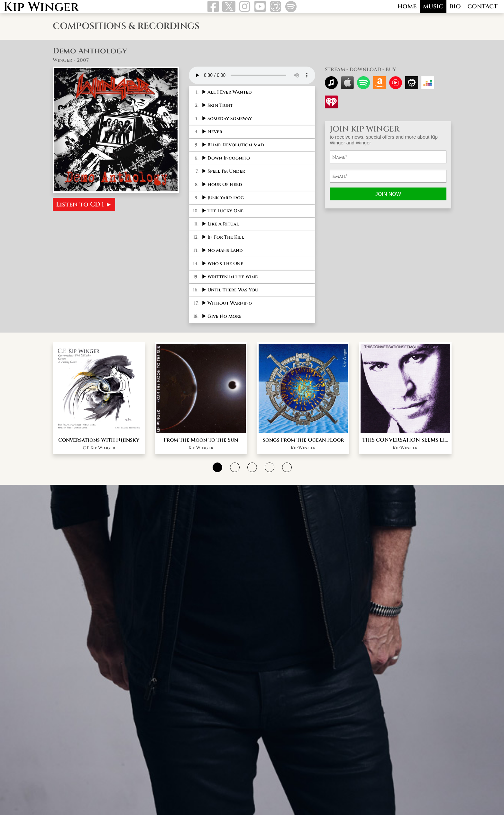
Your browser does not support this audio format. (252, 75)
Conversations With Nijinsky (99, 464)
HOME (407, 7)
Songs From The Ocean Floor (303, 464)
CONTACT (482, 7)
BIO (455, 7)
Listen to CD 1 (84, 204)
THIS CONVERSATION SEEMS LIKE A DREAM (420, 464)
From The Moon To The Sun (201, 464)
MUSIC (433, 7)
